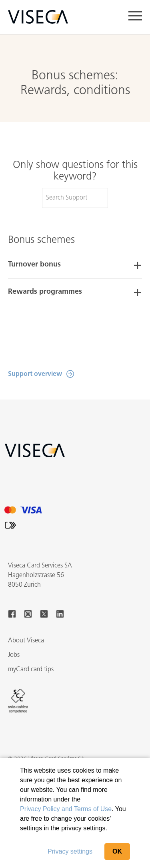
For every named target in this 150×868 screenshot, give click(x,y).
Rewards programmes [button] (45, 292)
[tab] (75, 265)
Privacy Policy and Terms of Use (66, 809)
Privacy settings (70, 851)
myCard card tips (31, 670)
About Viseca (26, 641)
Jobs (14, 655)
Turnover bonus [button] (34, 265)
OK (117, 851)
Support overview (35, 374)
